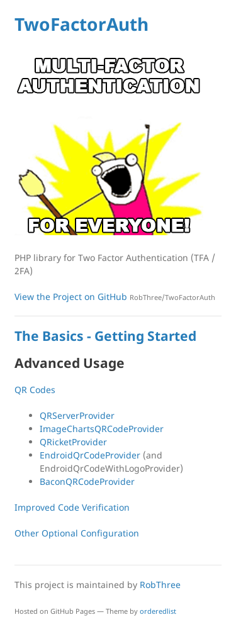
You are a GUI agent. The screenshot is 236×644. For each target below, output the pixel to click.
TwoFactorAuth (81, 24)
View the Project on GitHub (115, 297)
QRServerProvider (77, 415)
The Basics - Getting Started (105, 336)
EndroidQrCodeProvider (90, 455)
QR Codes (35, 390)
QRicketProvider (73, 442)
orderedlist (158, 611)
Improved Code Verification (72, 507)
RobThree (160, 585)
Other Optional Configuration (77, 533)
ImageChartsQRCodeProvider (102, 429)
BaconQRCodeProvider (87, 481)
